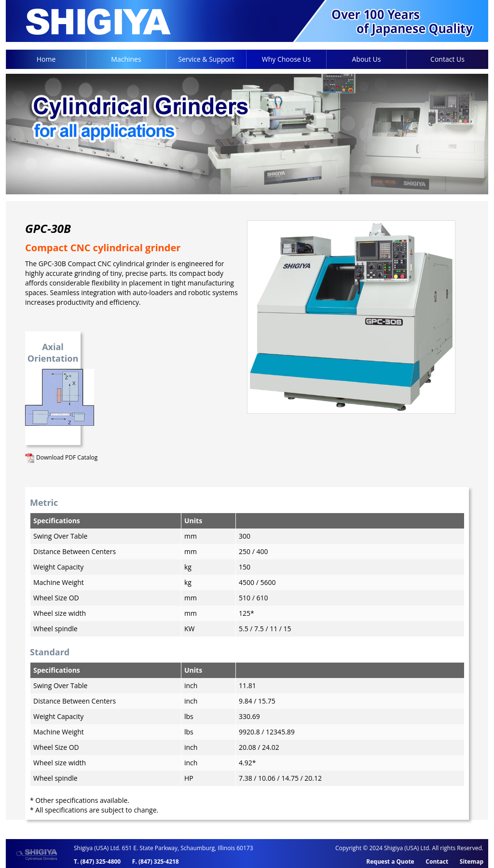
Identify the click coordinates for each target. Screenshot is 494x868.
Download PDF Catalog (61, 457)
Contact (437, 861)
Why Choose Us (286, 59)
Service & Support (206, 59)
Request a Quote (390, 861)
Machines (126, 59)
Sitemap (472, 861)
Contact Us (447, 59)
